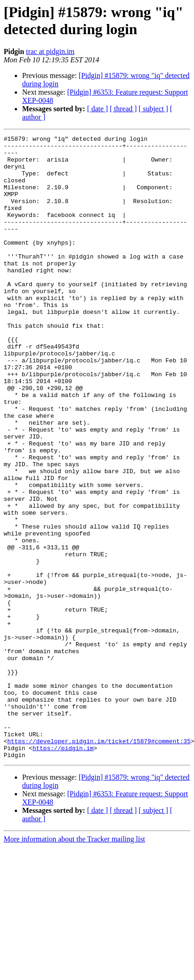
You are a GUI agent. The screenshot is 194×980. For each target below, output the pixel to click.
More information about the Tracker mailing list (74, 964)
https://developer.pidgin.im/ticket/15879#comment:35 (99, 863)
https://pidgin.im (63, 871)
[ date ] (97, 109)
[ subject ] (153, 109)
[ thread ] (123, 109)
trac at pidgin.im (50, 51)
